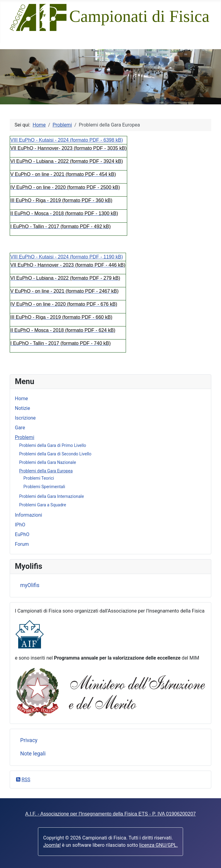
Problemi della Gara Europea (46, 471)
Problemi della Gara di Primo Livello (53, 445)
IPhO (20, 525)
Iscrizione (25, 418)
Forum (22, 544)
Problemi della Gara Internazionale (51, 496)
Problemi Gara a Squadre (43, 505)
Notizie (22, 408)
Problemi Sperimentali (44, 487)
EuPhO (22, 534)
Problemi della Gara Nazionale (48, 462)
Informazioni (29, 515)
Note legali (33, 754)
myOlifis (30, 585)
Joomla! (52, 845)
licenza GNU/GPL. (159, 845)
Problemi (25, 437)
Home (21, 399)
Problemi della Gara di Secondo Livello (55, 454)
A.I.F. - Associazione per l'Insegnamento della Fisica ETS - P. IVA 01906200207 (110, 814)
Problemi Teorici (39, 478)
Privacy (29, 740)
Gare (20, 428)
